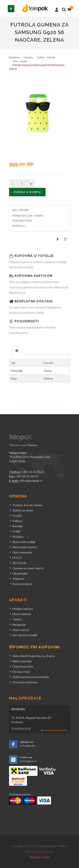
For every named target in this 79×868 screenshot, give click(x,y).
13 (67, 730)
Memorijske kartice (25, 547)
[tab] (17, 350)
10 (61, 730)
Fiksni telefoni (22, 614)
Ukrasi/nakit (20, 573)
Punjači (17, 516)
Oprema (28, 57)
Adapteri (18, 579)
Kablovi (17, 521)
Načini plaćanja (22, 661)
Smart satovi (21, 630)
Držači (16, 531)
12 (65, 730)
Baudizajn (47, 851)
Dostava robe (21, 672)
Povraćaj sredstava (25, 682)
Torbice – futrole (46, 57)
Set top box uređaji (25, 635)
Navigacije (19, 624)
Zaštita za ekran (23, 510)
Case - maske (20, 61)
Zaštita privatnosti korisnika (31, 677)
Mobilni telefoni (23, 609)
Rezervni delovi (22, 584)
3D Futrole (19, 563)
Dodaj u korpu (27, 192)
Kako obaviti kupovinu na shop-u (34, 656)
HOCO (17, 558)
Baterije (18, 526)
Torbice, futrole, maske (27, 505)
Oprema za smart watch (28, 568)
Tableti (17, 619)
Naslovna (14, 57)
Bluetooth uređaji (24, 542)
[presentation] (17, 350)
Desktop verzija (40, 857)
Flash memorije (22, 552)
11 (63, 730)
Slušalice (18, 537)
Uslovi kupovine (23, 666)
